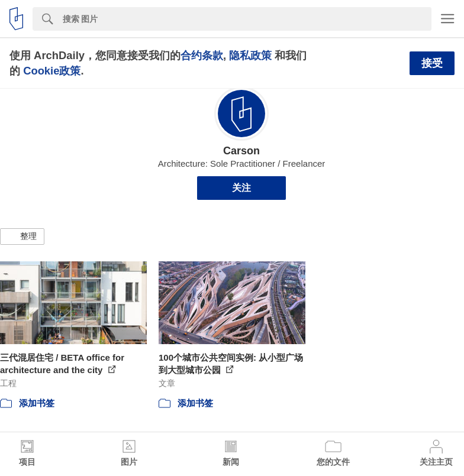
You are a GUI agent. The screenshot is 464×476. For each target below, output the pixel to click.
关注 (241, 188)
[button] (22, 237)
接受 (432, 63)
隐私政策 (250, 55)
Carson (241, 151)
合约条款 (202, 55)
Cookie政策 (52, 71)
